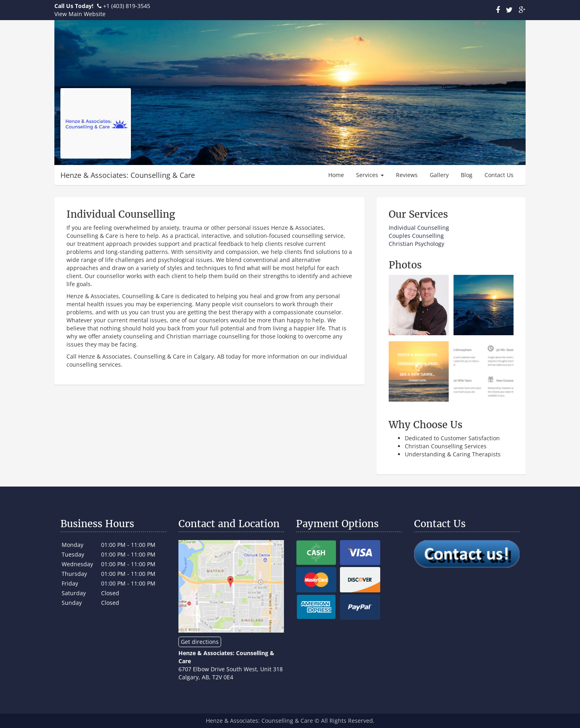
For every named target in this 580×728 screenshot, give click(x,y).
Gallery (439, 175)
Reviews (407, 175)
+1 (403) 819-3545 (127, 6)
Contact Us (499, 175)
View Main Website (80, 14)
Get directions (200, 642)
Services (370, 175)
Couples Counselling (416, 236)
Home (336, 175)
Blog (467, 175)
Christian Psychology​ (416, 244)
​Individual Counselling (419, 228)
